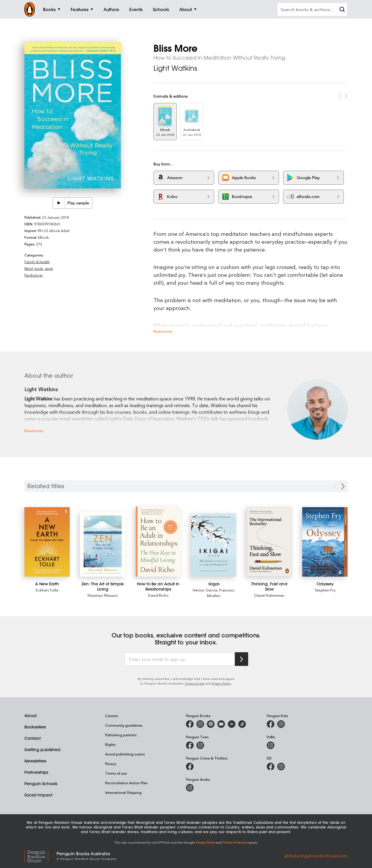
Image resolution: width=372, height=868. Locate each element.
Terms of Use (194, 683)
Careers (112, 716)
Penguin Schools (41, 784)
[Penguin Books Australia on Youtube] (221, 724)
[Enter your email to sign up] (180, 659)
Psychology (34, 275)
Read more (163, 331)
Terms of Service (235, 842)
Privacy (111, 764)
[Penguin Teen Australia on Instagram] (200, 745)
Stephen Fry (325, 590)
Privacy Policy (221, 683)
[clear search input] (342, 10)
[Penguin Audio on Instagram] (190, 788)
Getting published (42, 750)
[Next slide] (343, 486)
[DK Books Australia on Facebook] (271, 767)
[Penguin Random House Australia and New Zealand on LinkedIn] (232, 724)
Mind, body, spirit (39, 268)
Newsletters (35, 761)
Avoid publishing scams (125, 754)
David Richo (158, 595)
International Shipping (123, 792)
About (31, 716)
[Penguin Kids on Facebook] (271, 724)
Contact (33, 738)
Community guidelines (124, 725)
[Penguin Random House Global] (41, 855)
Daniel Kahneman (269, 595)
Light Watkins (175, 68)
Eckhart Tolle (47, 590)
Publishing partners (121, 735)
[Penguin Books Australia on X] (211, 724)
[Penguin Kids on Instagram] (281, 724)
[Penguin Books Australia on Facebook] (190, 724)
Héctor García (205, 590)
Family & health (37, 262)
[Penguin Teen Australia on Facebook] (190, 745)
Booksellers (35, 727)
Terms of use (116, 773)
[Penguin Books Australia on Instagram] (200, 724)
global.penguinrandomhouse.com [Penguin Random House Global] (316, 855)
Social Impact (38, 795)
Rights (110, 744)
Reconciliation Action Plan (126, 783)
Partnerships (36, 772)
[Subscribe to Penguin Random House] (242, 659)
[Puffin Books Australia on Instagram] (271, 745)
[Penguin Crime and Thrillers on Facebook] (190, 767)
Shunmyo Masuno (103, 595)
